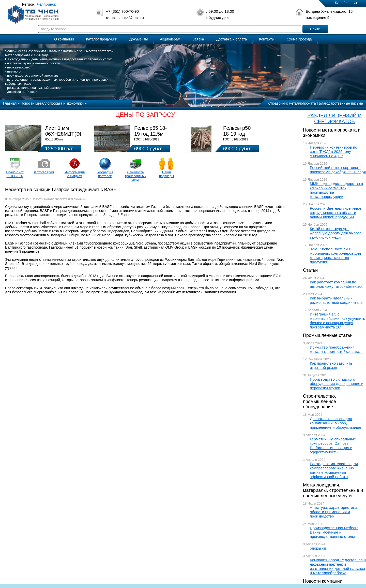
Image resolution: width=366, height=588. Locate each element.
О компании (64, 39)
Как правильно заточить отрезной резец (331, 365)
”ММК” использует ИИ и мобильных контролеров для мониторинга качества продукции (335, 255)
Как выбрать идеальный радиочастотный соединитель (336, 300)
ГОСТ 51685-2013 (147, 139)
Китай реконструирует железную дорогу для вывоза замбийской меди (336, 233)
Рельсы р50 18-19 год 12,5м (237, 134)
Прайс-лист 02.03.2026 (15, 174)
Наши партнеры (166, 174)
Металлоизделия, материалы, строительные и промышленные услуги (333, 490)
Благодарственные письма (341, 103)
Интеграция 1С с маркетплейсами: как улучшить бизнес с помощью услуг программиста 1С (337, 321)
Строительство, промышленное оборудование (319, 401)
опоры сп (318, 548)
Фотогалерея (44, 172)
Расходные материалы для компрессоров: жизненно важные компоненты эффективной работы (334, 470)
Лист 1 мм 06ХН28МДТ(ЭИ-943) (70, 131)
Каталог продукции (102, 39)
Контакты (267, 39)
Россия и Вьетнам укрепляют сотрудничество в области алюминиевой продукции (336, 213)
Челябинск (46, 4)
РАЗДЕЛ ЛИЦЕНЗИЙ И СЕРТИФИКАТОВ (334, 118)
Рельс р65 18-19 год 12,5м (150, 131)
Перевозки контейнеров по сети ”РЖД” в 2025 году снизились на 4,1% (333, 152)
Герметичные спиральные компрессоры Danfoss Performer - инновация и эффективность (333, 446)
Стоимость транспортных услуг (135, 176)
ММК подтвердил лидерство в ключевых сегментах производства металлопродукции (336, 190)
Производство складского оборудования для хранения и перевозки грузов (337, 384)
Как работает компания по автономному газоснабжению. (336, 284)
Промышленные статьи (328, 335)
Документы (139, 39)
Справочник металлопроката (292, 103)
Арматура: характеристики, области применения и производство (334, 512)
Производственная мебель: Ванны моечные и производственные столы (334, 532)
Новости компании (323, 581)
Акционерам (170, 39)
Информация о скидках (75, 174)
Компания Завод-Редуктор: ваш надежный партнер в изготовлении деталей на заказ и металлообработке (338, 566)
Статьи (310, 270)
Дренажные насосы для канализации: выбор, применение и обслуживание (335, 423)
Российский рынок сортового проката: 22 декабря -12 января (338, 170)
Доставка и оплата (232, 39)
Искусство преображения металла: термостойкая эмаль (337, 349)
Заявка (198, 39)
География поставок (105, 174)
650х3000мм (54, 139)
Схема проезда (299, 39)
